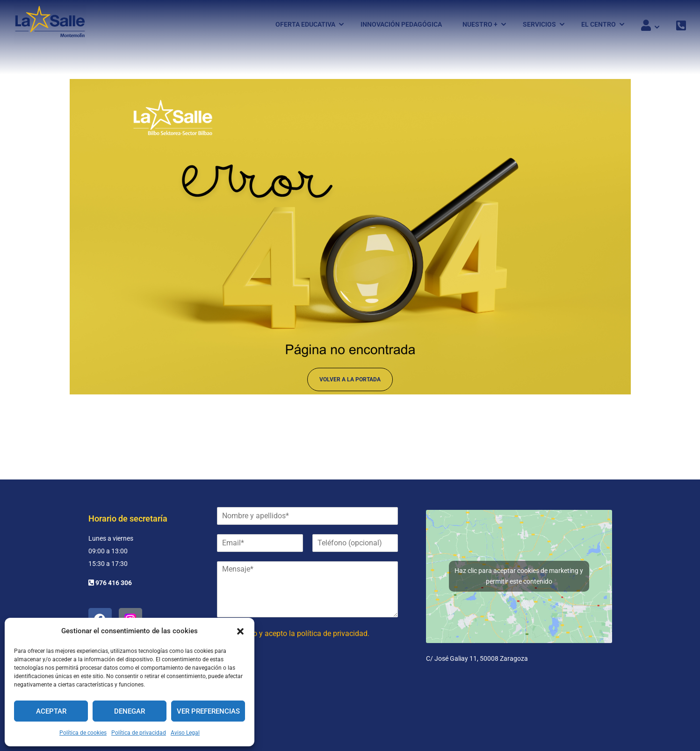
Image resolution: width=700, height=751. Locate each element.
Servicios (539, 25)
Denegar (130, 711)
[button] (240, 631)
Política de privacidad (139, 733)
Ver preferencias (208, 711)
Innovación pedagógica (401, 25)
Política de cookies (83, 733)
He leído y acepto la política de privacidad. (300, 633)
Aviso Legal (185, 733)
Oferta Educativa (305, 25)
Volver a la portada (350, 382)
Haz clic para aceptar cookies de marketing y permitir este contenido (519, 576)
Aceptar (51, 711)
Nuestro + (480, 25)
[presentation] (288, 685)
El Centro (599, 25)
